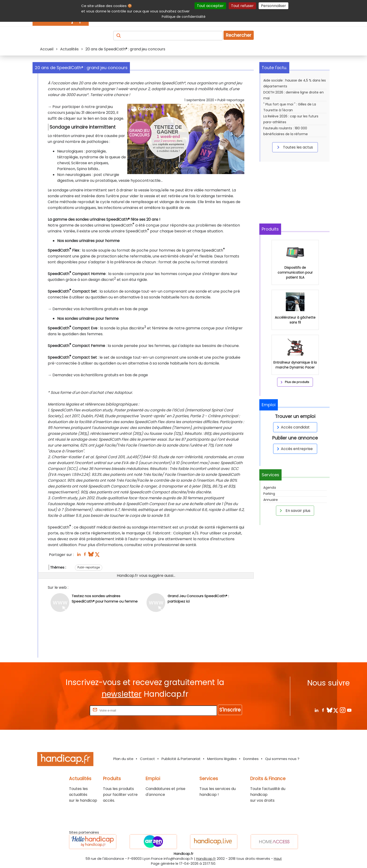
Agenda (270, 488)
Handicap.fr (206, 859)
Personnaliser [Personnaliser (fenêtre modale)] (273, 6)
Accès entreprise (294, 449)
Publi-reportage (89, 567)
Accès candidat (292, 427)
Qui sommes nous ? (282, 759)
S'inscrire (230, 710)
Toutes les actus (294, 147)
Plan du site (123, 759)
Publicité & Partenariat (181, 759)
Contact (147, 759)
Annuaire (271, 500)
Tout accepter (210, 6)
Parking (269, 494)
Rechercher (239, 35)
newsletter (122, 694)
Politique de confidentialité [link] (184, 17)
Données (251, 759)
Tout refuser (242, 6)
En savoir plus (294, 510)
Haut (278, 859)
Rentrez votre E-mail (70, 710)
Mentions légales (222, 759)
